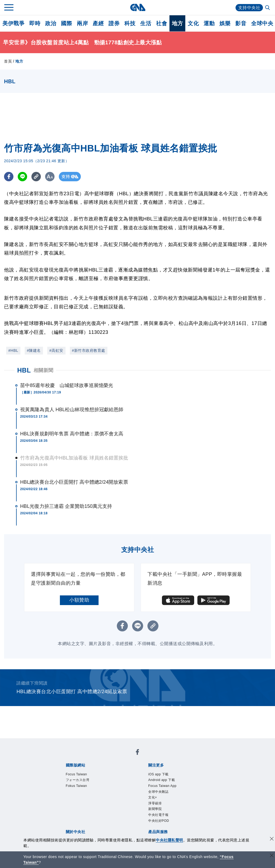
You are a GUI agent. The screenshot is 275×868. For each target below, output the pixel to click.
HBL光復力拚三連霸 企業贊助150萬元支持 (66, 506)
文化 (193, 23)
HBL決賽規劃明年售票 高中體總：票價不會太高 (72, 434)
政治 (51, 23)
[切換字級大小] (50, 177)
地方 (177, 23)
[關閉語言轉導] (272, 856)
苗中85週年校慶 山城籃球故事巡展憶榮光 (67, 385)
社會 (162, 23)
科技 (130, 23)
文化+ (153, 797)
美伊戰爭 (13, 23)
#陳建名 (34, 350)
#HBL (13, 350)
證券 (114, 23)
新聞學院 (155, 809)
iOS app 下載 (158, 774)
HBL (24, 370)
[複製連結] (36, 177)
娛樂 (225, 23)
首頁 (8, 61)
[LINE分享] (22, 177)
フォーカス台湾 (78, 780)
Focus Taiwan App (162, 786)
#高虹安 (56, 350)
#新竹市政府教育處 (89, 350)
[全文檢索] (268, 8)
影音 (241, 23)
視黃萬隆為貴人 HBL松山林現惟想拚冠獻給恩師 (72, 410)
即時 (35, 23)
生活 (146, 23)
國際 (66, 23)
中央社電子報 (158, 815)
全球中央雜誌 (158, 792)
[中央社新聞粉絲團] (137, 753)
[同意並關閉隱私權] (272, 839)
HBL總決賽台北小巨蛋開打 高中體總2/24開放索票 (74, 482)
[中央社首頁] (138, 7)
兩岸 (82, 23)
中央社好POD (159, 821)
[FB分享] (9, 177)
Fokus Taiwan (76, 786)
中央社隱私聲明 (169, 840)
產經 (98, 23)
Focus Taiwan (76, 774)
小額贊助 (79, 600)
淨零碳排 (155, 803)
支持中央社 (249, 8)
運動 (209, 23)
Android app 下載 (162, 780)
